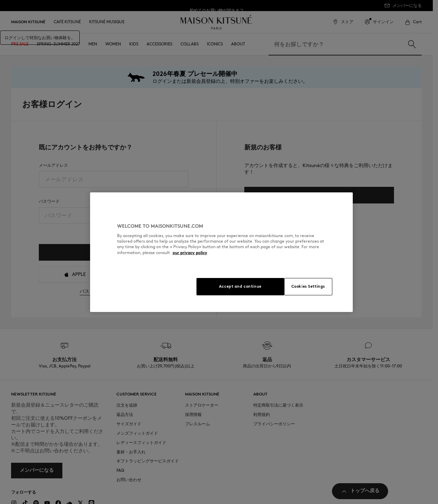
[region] (221, 252)
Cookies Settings (308, 286)
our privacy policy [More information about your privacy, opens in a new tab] (190, 253)
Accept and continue (240, 286)
